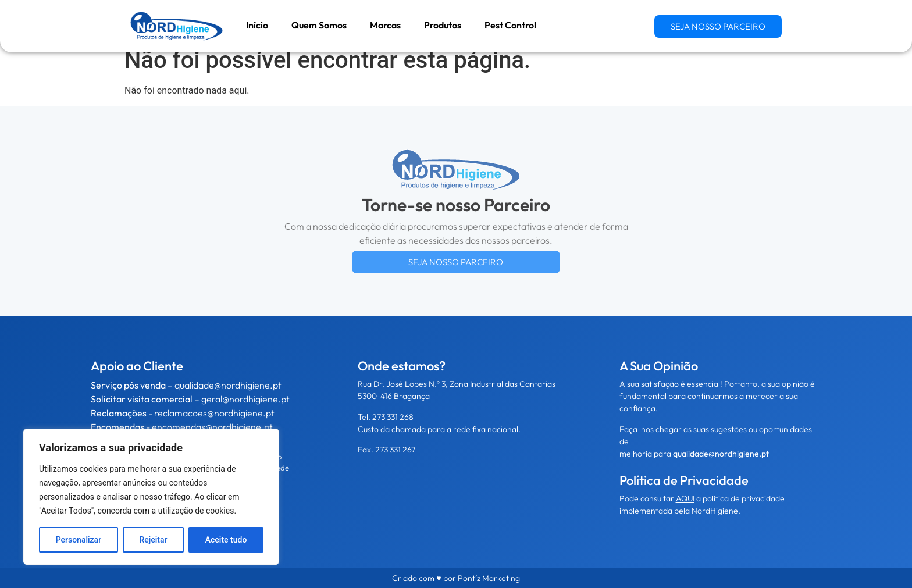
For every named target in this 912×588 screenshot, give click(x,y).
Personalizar (79, 540)
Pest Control (510, 25)
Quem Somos (319, 25)
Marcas (385, 25)
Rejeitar (153, 540)
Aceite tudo (226, 540)
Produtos (443, 25)
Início (257, 25)
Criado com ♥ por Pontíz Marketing (456, 578)
